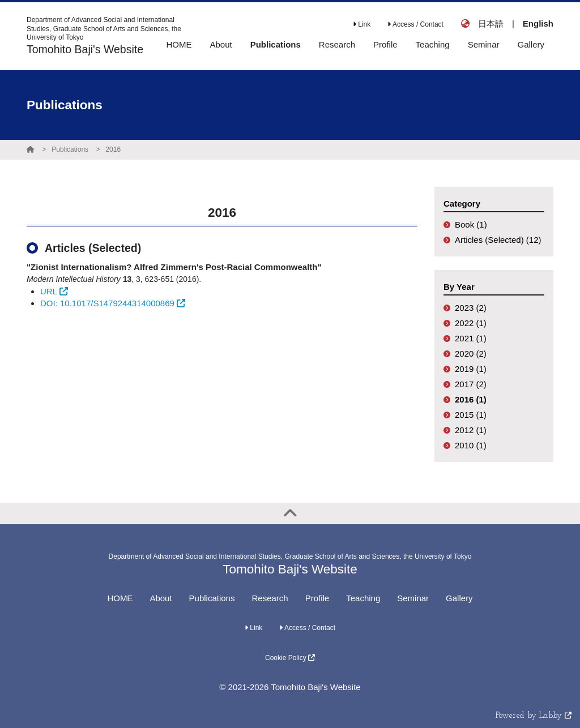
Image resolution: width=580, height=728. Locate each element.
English (538, 23)
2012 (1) (471, 430)
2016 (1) (471, 399)
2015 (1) (471, 415)
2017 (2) (471, 384)
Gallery (459, 598)
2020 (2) (471, 354)
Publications (70, 149)
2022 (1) (471, 323)
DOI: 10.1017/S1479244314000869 (113, 303)
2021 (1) (471, 338)
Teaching (363, 598)
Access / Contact (415, 24)
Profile (317, 598)
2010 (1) (471, 445)
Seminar (413, 598)
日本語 (491, 23)
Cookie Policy (290, 658)
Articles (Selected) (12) (498, 240)
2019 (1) (471, 369)
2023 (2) (471, 308)
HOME (120, 598)
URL (54, 291)
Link (362, 24)
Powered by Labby (534, 716)
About (161, 598)
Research (270, 598)
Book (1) (471, 224)
